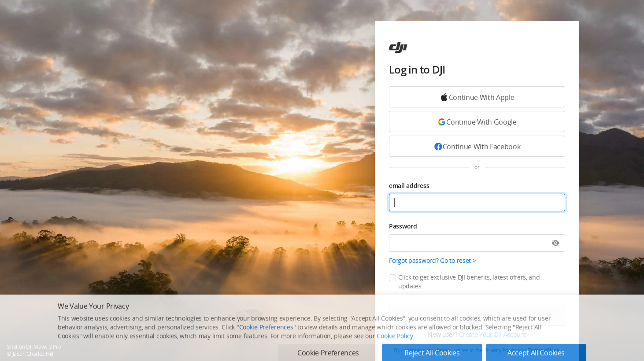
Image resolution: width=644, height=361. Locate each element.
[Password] (477, 243)
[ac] (398, 48)
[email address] (477, 203)
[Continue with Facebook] (477, 146)
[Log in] (477, 315)
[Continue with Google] (477, 97)
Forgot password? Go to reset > (433, 260)
